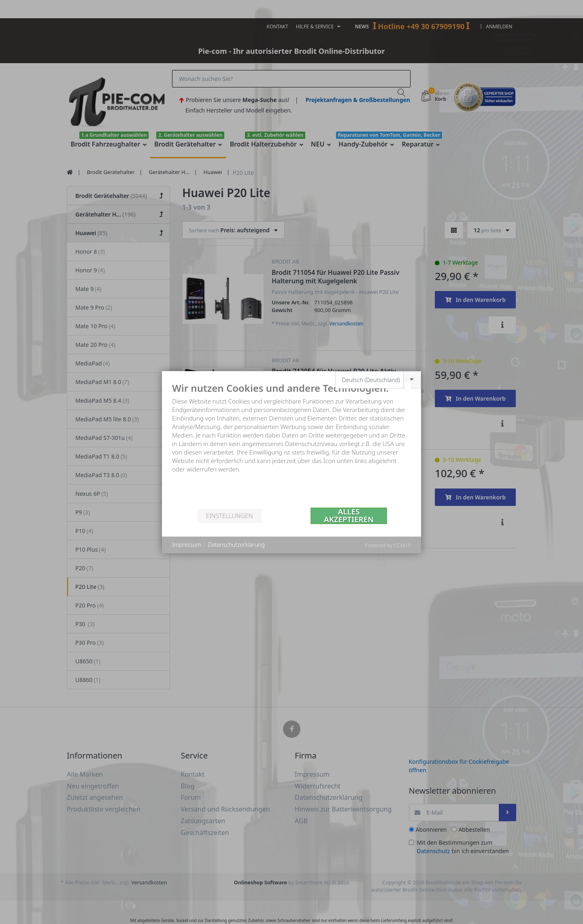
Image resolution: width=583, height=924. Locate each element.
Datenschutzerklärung (236, 545)
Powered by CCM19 (388, 545)
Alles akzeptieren (349, 516)
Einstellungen (229, 516)
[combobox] (378, 380)
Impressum (187, 545)
